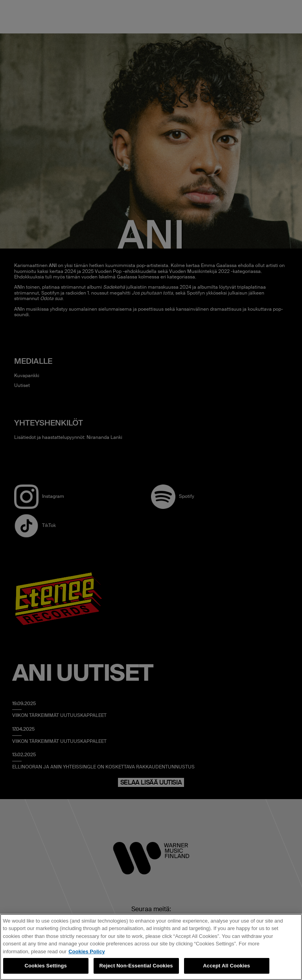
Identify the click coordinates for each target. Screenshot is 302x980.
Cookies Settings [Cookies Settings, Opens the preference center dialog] (46, 966)
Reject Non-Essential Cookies (136, 966)
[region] (151, 947)
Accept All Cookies (226, 966)
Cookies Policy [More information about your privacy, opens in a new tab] (87, 951)
